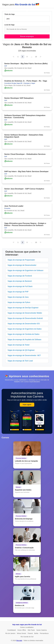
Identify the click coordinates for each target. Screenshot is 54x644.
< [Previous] (14, 57)
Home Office (22, 630)
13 (36, 57)
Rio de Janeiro (10, 633)
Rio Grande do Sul (27, 637)
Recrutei (19, 640)
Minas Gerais (22, 633)
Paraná (30, 633)
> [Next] (41, 57)
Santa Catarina (42, 630)
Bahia (36, 633)
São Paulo (31, 630)
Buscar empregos (27, 36)
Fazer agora (27, 405)
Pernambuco (44, 633)
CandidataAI (12, 630)
